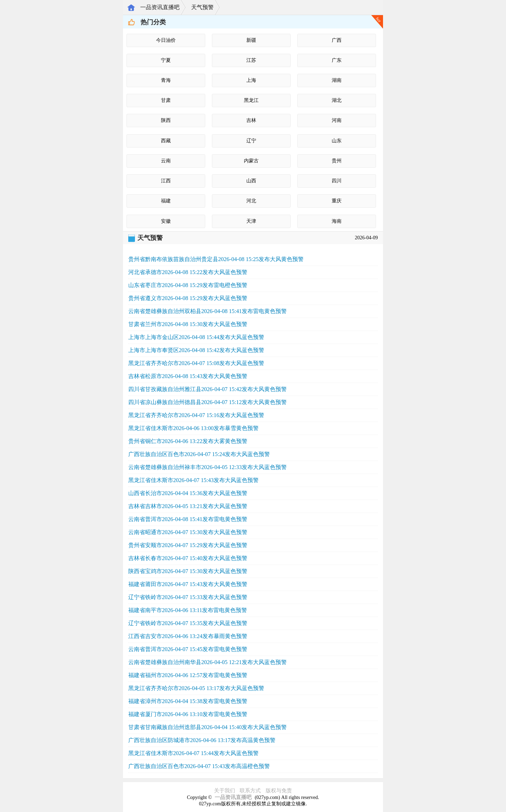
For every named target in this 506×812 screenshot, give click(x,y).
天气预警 (202, 7)
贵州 (337, 161)
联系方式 (250, 791)
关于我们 (225, 791)
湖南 (337, 80)
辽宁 (251, 141)
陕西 (166, 120)
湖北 (337, 100)
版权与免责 (279, 791)
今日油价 (166, 40)
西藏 (166, 141)
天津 (251, 221)
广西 (337, 40)
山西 (251, 181)
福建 (166, 201)
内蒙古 (251, 161)
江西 (166, 181)
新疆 (251, 40)
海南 (337, 221)
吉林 (251, 120)
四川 (337, 181)
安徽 (166, 221)
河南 (337, 120)
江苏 (251, 60)
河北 (251, 201)
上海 (251, 80)
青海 (166, 80)
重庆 (337, 201)
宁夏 (166, 60)
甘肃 (166, 100)
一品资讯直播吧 (160, 7)
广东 (337, 60)
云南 (166, 161)
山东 (337, 141)
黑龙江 (251, 100)
